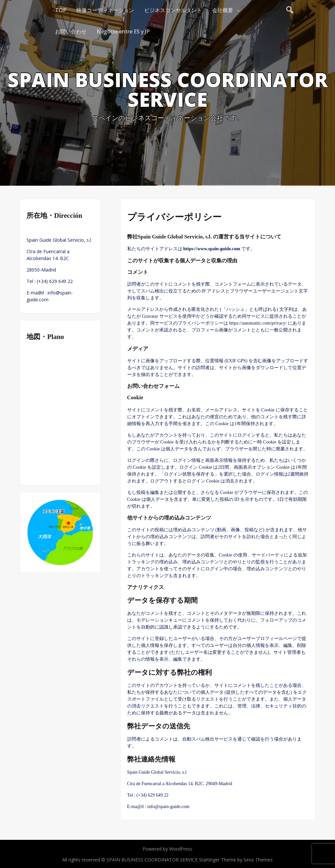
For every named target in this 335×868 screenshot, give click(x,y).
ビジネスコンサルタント (173, 10)
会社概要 (223, 10)
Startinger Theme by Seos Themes (236, 860)
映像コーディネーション (105, 10)
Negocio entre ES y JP (123, 31)
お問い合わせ (71, 31)
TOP (61, 10)
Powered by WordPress (167, 849)
